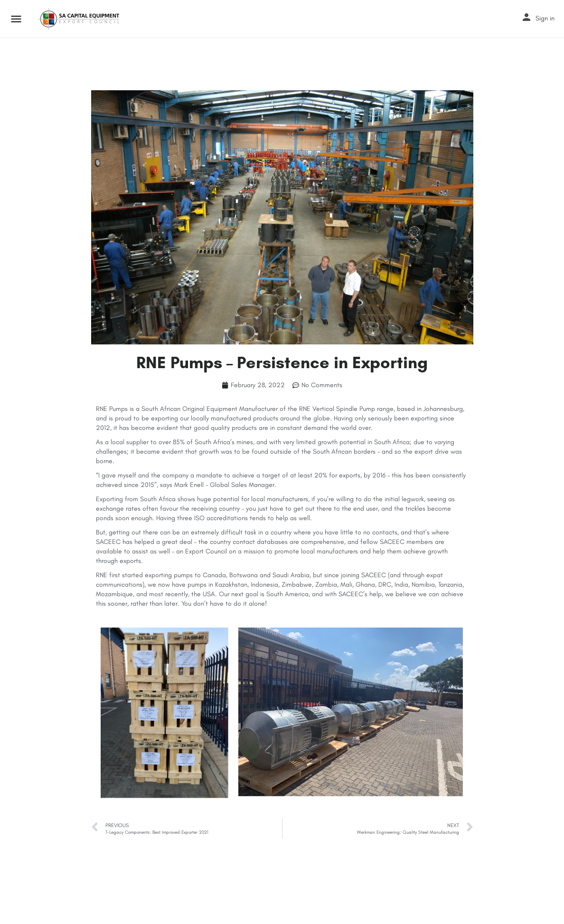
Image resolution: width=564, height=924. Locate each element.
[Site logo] (80, 19)
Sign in (545, 18)
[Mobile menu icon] (16, 19)
